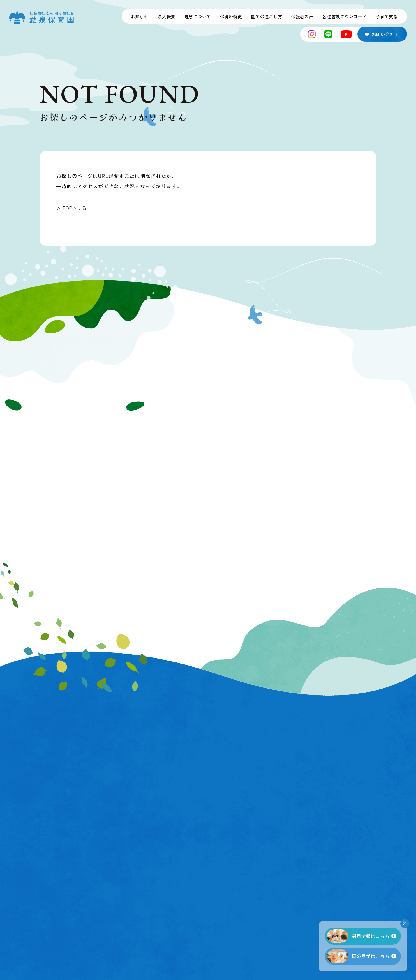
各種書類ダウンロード (345, 16)
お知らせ (140, 16)
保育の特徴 (231, 16)
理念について (198, 16)
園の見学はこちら (358, 956)
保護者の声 (302, 16)
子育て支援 (387, 16)
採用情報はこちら (358, 936)
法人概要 (166, 16)
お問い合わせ (382, 34)
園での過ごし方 (267, 16)
